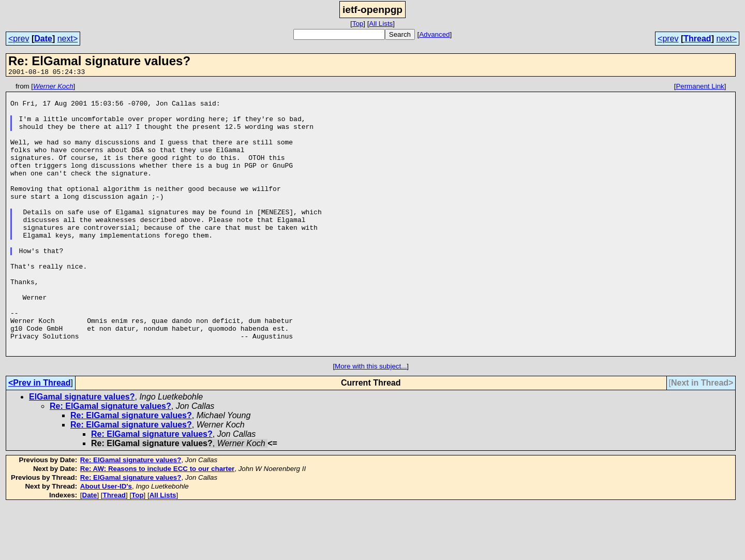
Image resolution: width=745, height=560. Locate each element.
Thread (697, 39)
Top (358, 24)
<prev (19, 39)
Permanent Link (700, 88)
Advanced (434, 34)
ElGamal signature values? (82, 451)
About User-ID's (106, 541)
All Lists (381, 24)
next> (68, 39)
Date (43, 39)
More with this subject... (371, 421)
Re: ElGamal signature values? (110, 460)
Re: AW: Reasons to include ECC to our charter (157, 523)
